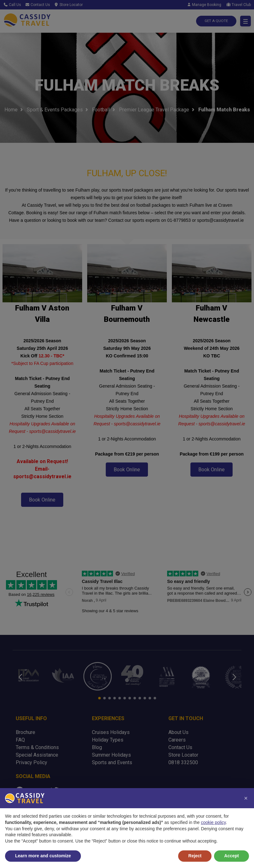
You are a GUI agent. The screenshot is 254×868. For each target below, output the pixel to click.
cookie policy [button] (213, 822)
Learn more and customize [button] (43, 856)
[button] (246, 798)
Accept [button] (231, 856)
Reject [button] (195, 856)
